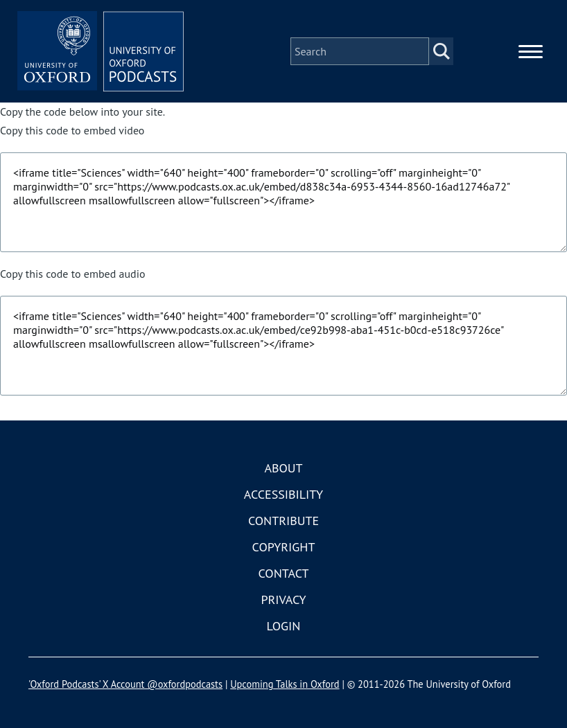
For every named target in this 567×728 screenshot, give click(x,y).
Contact (284, 573)
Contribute (283, 521)
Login (284, 626)
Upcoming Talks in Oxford (285, 684)
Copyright (284, 547)
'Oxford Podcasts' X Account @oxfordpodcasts (125, 684)
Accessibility (283, 494)
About (283, 468)
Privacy (283, 600)
